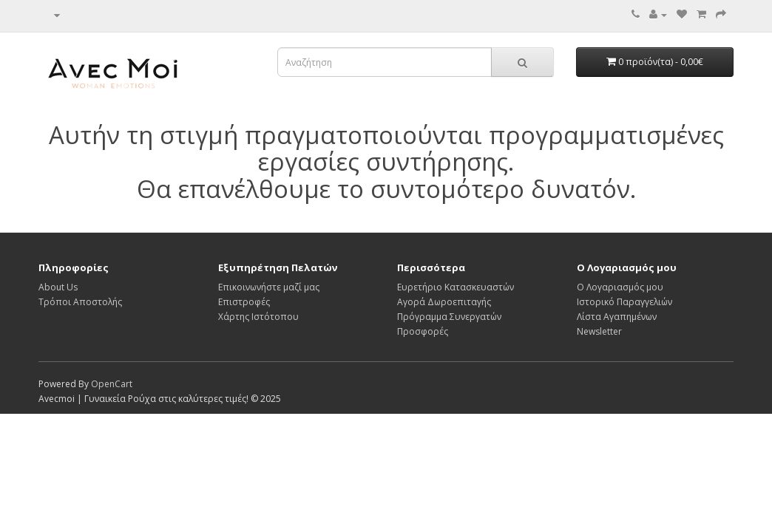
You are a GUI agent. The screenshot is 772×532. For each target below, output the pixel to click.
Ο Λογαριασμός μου (620, 287)
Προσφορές (423, 331)
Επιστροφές (244, 302)
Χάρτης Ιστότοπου (258, 317)
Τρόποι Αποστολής (80, 302)
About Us (58, 287)
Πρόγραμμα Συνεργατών (449, 317)
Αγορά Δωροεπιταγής (444, 302)
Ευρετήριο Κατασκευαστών (456, 287)
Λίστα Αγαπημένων (617, 317)
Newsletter (599, 331)
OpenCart (112, 384)
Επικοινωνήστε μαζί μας (269, 287)
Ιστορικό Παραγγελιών (624, 302)
